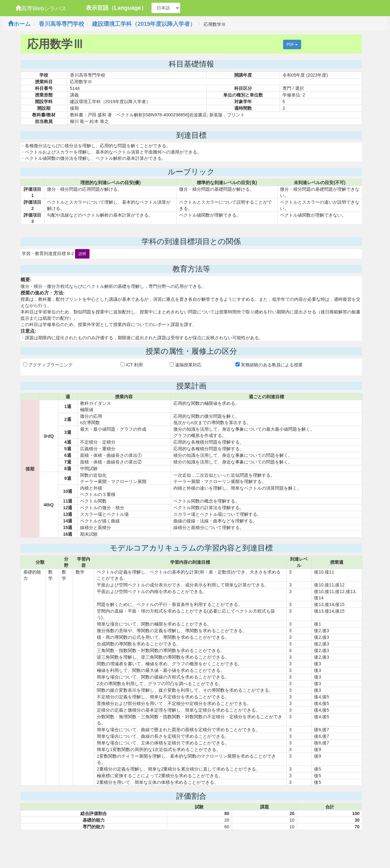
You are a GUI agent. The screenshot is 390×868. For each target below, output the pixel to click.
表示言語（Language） (116, 8)
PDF (292, 44)
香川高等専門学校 (61, 24)
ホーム (19, 24)
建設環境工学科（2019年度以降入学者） (144, 24)
